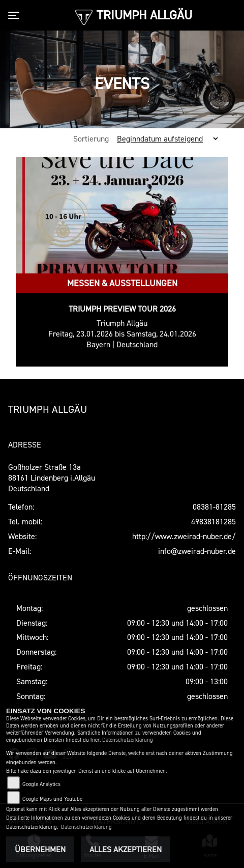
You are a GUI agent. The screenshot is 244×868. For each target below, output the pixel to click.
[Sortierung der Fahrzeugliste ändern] (165, 138)
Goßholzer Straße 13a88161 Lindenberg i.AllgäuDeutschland (52, 478)
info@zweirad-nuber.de (197, 551)
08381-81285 (214, 507)
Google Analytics (41, 784)
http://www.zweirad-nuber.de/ (184, 536)
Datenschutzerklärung (128, 740)
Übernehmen (40, 849)
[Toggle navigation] (16, 15)
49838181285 (213, 521)
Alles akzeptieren (126, 849)
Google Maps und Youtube (52, 799)
